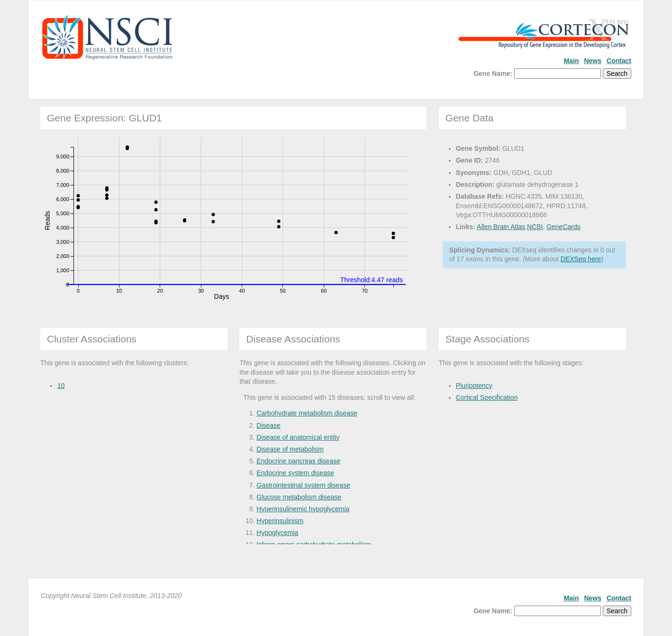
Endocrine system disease (295, 473)
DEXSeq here (581, 259)
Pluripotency (474, 386)
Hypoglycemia (277, 533)
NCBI (535, 227)
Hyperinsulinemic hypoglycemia (303, 509)
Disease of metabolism (290, 449)
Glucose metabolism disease (299, 497)
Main (572, 61)
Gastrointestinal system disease (303, 485)
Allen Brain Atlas (501, 227)
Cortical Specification (487, 397)
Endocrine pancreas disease (298, 461)
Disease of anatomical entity (298, 437)
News (593, 61)
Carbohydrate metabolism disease (307, 413)
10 (61, 386)
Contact (619, 61)
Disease (268, 425)
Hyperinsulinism (280, 521)
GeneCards (563, 227)
